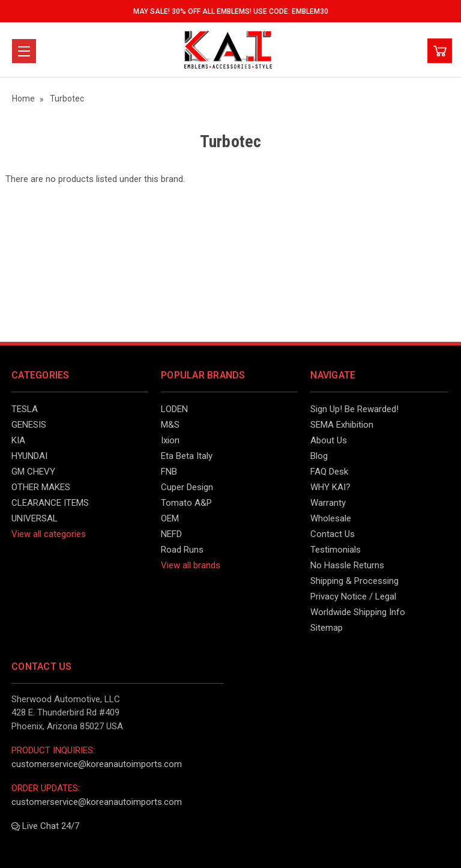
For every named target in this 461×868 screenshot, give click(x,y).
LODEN (174, 409)
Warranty (328, 503)
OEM (170, 518)
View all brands (191, 565)
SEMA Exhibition (342, 425)
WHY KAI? (330, 487)
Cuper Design (187, 487)
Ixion (170, 440)
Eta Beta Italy (187, 456)
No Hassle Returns (347, 565)
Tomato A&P (186, 503)
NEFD (171, 534)
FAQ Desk (329, 472)
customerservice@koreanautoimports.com (97, 764)
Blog (319, 456)
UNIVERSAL (35, 518)
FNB (169, 472)
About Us (329, 440)
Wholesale (331, 518)
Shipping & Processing (354, 581)
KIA (18, 440)
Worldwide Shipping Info (358, 612)
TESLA (25, 409)
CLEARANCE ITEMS (50, 503)
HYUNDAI (29, 456)
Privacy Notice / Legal (353, 596)
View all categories (49, 534)
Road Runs (182, 550)
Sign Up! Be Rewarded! (354, 409)
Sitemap (327, 628)
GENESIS (29, 425)
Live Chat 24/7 (45, 826)
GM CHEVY (33, 472)
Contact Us (333, 534)
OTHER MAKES (41, 487)
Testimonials (336, 550)
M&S (170, 425)
